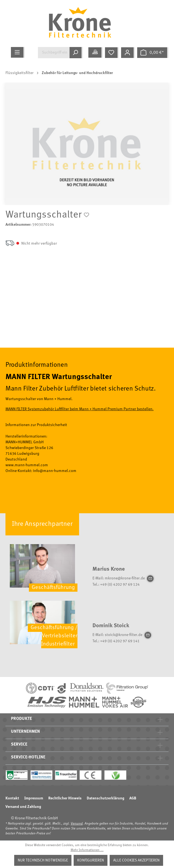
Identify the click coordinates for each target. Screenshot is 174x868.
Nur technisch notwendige (43, 860)
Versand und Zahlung (23, 807)
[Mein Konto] (128, 53)
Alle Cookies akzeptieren (136, 860)
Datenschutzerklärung (105, 798)
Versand (77, 824)
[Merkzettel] (112, 53)
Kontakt (12, 798)
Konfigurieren (91, 860)
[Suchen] (76, 53)
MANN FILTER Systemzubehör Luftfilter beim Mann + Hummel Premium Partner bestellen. (79, 409)
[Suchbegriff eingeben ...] (54, 53)
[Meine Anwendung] (96, 52)
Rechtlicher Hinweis (65, 798)
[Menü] (18, 52)
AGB (133, 798)
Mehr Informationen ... (87, 850)
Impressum (34, 798)
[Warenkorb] (153, 53)
